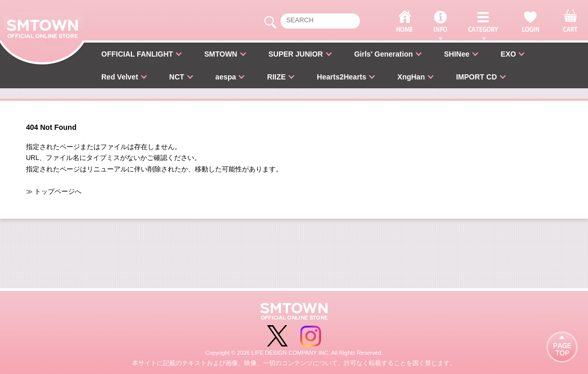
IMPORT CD (477, 77)
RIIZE (276, 77)
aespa (226, 77)
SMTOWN (221, 54)
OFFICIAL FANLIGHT (137, 54)
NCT (177, 77)
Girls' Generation (384, 54)
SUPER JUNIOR (296, 54)
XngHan (411, 77)
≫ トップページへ (54, 192)
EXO (509, 54)
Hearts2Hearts (342, 77)
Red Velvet (120, 77)
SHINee (457, 54)
